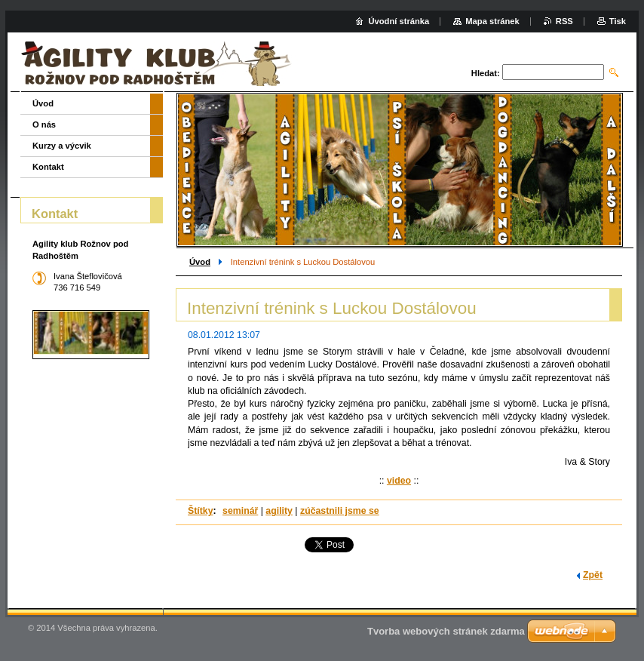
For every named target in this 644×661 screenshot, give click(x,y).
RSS (564, 21)
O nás (44, 125)
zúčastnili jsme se (340, 511)
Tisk (618, 21)
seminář (240, 511)
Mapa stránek (492, 21)
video (399, 481)
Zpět (593, 575)
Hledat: (486, 73)
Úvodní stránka (399, 21)
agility (279, 511)
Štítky (201, 511)
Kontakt (48, 167)
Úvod (200, 262)
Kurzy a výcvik (62, 146)
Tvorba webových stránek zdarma (446, 631)
